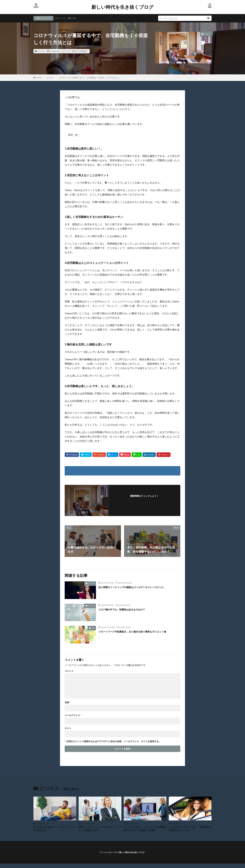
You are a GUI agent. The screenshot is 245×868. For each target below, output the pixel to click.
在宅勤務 (83, 51)
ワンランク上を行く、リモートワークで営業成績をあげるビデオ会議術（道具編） (145, 831)
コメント (69, 671)
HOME (39, 78)
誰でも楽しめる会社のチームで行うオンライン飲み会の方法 (55, 829)
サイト (68, 728)
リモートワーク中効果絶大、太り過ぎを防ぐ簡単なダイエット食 (139, 631)
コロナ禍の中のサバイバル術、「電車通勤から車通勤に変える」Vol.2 (190, 829)
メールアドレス (73, 715)
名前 (67, 702)
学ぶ (77, 18)
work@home (54, 51)
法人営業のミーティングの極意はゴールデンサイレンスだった (138, 587)
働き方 (75, 51)
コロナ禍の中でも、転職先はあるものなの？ (126, 609)
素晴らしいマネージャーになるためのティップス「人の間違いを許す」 (100, 829)
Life (93, 628)
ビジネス (41, 51)
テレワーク (66, 51)
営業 (72, 18)
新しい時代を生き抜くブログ (122, 7)
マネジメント (61, 18)
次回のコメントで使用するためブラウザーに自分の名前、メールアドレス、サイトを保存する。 (114, 741)
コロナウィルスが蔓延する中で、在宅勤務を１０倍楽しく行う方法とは (89, 78)
